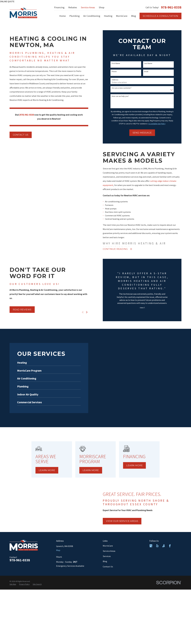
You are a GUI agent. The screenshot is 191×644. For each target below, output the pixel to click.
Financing (59, 7)
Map (58, 550)
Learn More (51, 470)
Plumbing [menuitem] (74, 16)
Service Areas (88, 7)
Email (146, 72)
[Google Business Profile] (151, 546)
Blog (105, 561)
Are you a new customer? (122, 88)
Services (107, 556)
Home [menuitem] (63, 16)
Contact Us (108, 567)
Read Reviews (19, 310)
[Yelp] (157, 546)
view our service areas (125, 521)
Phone (114, 72)
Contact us (21, 135)
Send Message (142, 133)
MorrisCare (108, 546)
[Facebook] (170, 546)
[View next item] (84, 312)
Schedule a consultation (160, 16)
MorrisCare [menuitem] (122, 16)
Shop (102, 7)
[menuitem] (13, 584)
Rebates (73, 7)
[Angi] (164, 546)
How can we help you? (120, 96)
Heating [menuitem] (108, 16)
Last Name (148, 63)
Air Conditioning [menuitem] (92, 16)
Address (115, 80)
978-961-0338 (171, 7)
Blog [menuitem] (134, 16)
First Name (116, 63)
